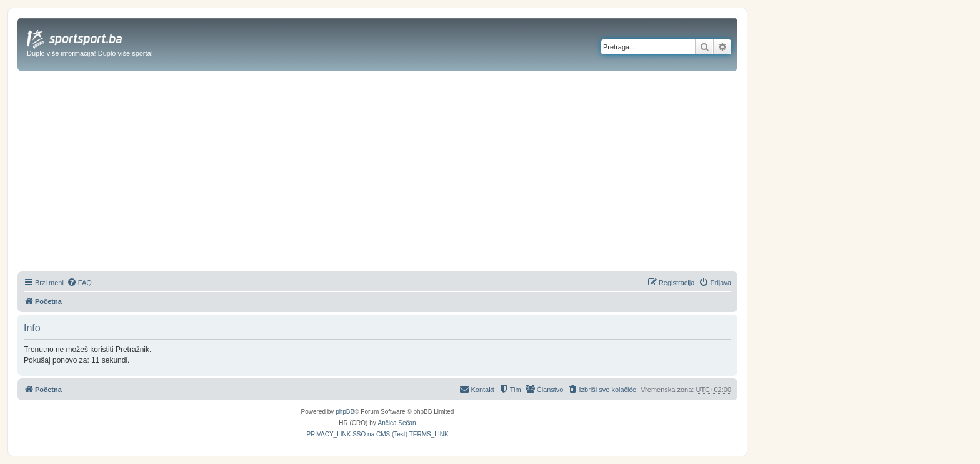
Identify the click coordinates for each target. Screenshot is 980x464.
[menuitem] (79, 283)
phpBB (345, 412)
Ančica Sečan (397, 423)
